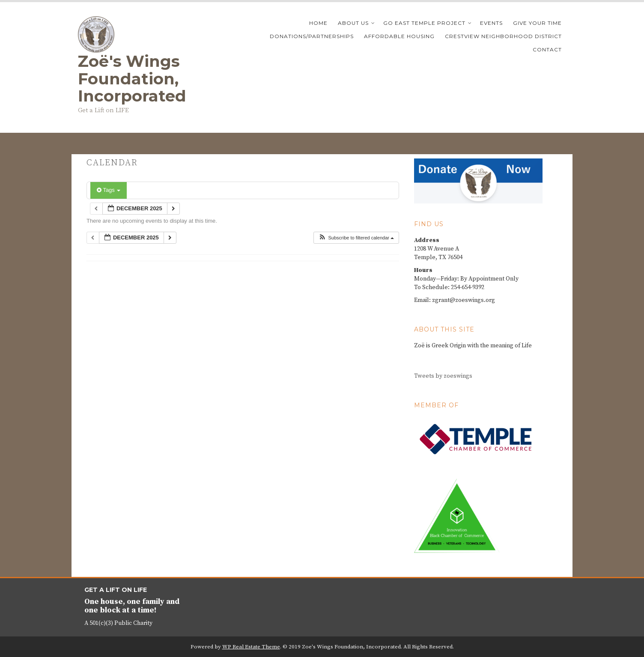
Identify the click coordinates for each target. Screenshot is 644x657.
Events (491, 23)
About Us (353, 23)
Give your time (537, 23)
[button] (356, 238)
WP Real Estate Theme (251, 647)
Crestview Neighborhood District (503, 36)
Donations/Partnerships (312, 36)
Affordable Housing (399, 36)
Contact (547, 49)
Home (318, 23)
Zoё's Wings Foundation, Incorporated (132, 78)
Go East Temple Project (424, 23)
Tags (109, 190)
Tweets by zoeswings (443, 376)
